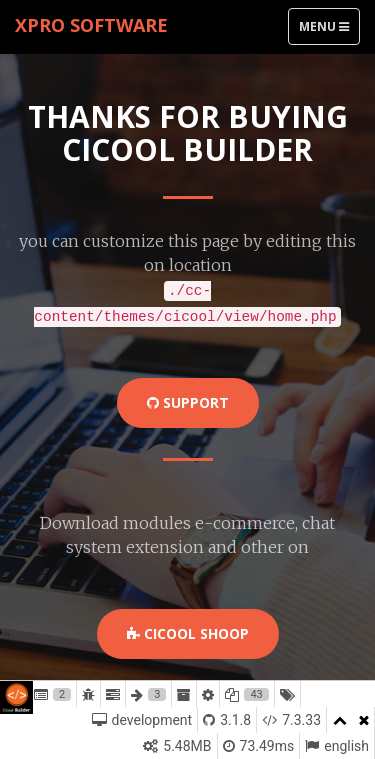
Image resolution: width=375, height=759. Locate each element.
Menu (329, 31)
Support (188, 402)
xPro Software (91, 25)
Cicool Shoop (188, 633)
